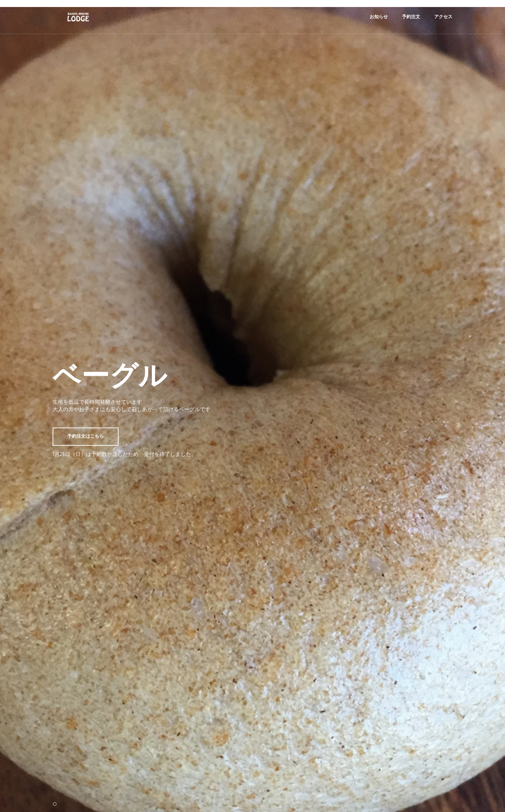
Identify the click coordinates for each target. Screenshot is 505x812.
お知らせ (379, 17)
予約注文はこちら (86, 436)
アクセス (443, 17)
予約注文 (411, 17)
